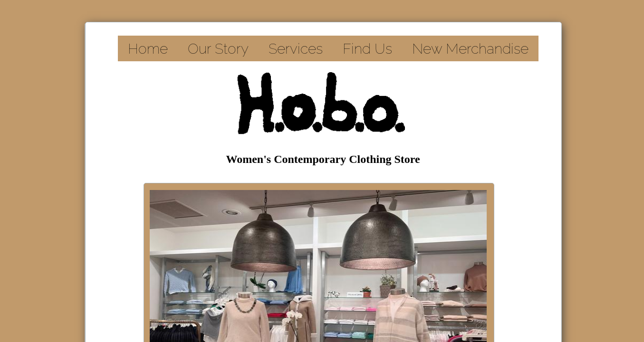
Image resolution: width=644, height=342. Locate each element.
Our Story (218, 49)
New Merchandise (470, 49)
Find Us (367, 49)
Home (148, 49)
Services (296, 49)
